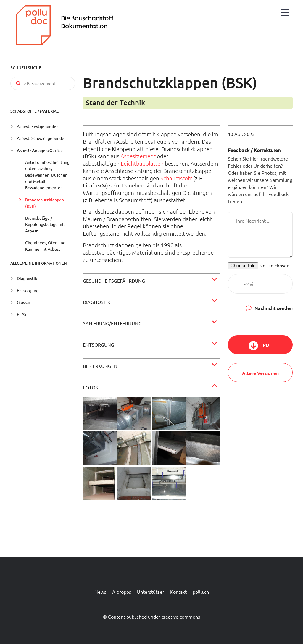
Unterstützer (151, 592)
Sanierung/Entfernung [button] (112, 323)
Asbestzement (138, 156)
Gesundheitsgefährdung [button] (114, 281)
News (100, 592)
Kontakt (178, 592)
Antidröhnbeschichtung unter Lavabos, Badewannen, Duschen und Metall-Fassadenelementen (47, 175)
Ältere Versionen (260, 373)
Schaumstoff (176, 178)
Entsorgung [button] (99, 344)
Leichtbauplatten (142, 163)
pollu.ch (201, 592)
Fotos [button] (90, 387)
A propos (122, 592)
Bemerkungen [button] (100, 366)
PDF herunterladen (260, 348)
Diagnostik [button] (97, 302)
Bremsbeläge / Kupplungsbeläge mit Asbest (45, 224)
